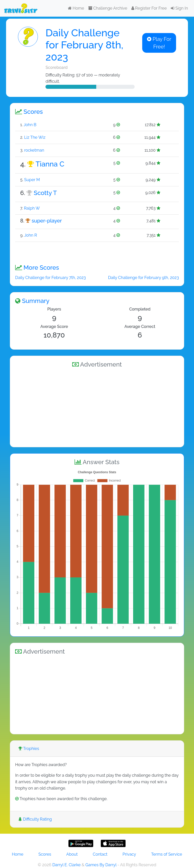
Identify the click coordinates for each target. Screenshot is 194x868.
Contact (100, 854)
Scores (45, 854)
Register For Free (149, 8)
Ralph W (32, 208)
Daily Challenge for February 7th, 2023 (51, 278)
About (72, 854)
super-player (47, 221)
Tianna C (50, 164)
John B (30, 125)
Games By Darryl (101, 865)
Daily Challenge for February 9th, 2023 (143, 278)
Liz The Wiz (35, 137)
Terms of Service (167, 854)
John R (31, 235)
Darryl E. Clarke (66, 865)
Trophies (29, 749)
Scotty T (45, 193)
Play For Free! (159, 43)
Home (76, 8)
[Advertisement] (97, 407)
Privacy (129, 854)
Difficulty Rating (35, 819)
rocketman (34, 150)
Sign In (179, 8)
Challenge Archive (108, 8)
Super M (32, 180)
